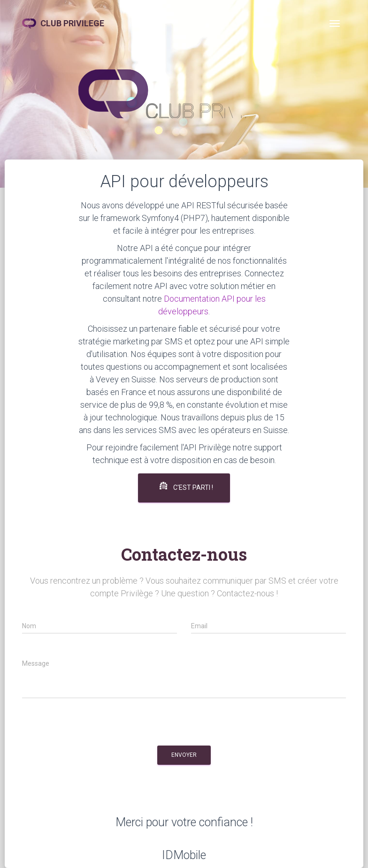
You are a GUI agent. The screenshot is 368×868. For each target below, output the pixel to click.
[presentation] (93, 725)
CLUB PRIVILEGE (63, 23)
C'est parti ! (186, 487)
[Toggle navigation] (335, 23)
